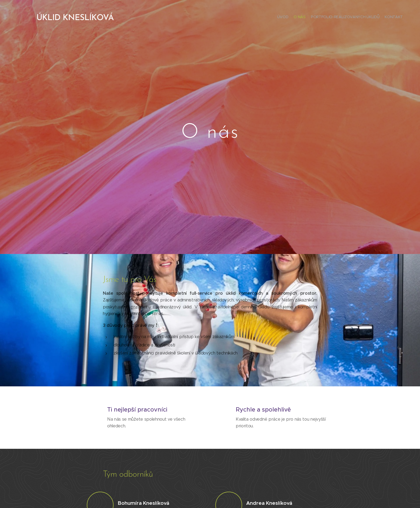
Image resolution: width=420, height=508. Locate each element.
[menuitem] (387, 17)
